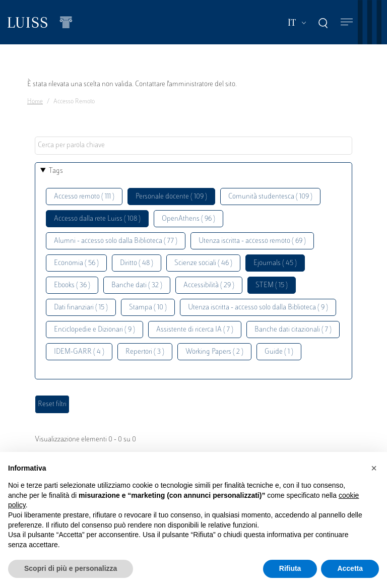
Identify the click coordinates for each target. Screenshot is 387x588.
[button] (374, 468)
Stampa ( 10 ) (148, 308)
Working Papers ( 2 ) (214, 352)
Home (35, 102)
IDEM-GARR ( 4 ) (79, 352)
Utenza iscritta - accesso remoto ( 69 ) (252, 241)
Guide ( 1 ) (279, 352)
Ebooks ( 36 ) (72, 285)
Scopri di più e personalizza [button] (71, 568)
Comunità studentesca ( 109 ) (270, 197)
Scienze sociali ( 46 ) (203, 263)
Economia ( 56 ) (76, 263)
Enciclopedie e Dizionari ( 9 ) (94, 330)
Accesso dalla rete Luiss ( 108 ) (97, 219)
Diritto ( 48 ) (137, 263)
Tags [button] (56, 171)
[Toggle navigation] (347, 22)
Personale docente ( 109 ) (171, 197)
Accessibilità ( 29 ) (209, 285)
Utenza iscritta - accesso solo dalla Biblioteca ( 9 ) (258, 308)
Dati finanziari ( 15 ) (81, 308)
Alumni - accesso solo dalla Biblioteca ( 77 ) (116, 241)
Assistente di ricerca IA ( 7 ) (195, 330)
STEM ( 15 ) (272, 285)
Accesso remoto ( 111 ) (84, 197)
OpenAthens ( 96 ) (188, 219)
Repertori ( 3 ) (145, 352)
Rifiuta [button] (290, 568)
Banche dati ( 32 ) (137, 285)
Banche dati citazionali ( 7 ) (293, 330)
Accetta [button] (350, 568)
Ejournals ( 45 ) (275, 263)
